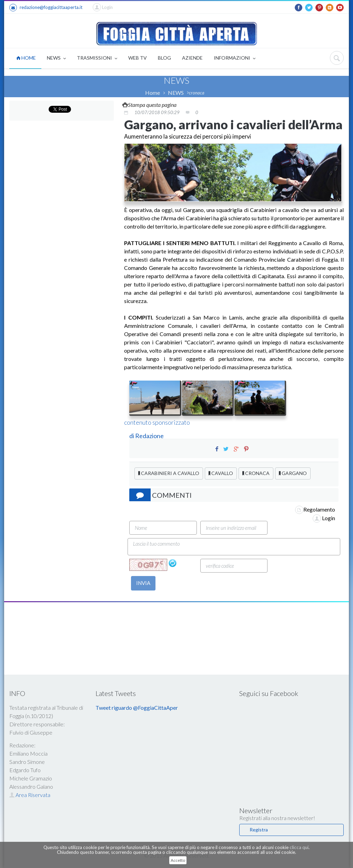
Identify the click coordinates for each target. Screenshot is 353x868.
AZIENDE (192, 58)
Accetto (178, 860)
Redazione (150, 436)
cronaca (197, 93)
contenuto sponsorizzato (157, 422)
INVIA (143, 583)
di (132, 436)
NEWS (56, 58)
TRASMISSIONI (97, 58)
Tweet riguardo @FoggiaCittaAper (137, 708)
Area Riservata (30, 795)
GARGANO (293, 473)
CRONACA (256, 473)
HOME (26, 58)
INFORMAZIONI (235, 58)
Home (153, 93)
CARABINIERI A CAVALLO (169, 473)
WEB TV (138, 58)
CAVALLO (221, 473)
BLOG (164, 58)
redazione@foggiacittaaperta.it (46, 8)
